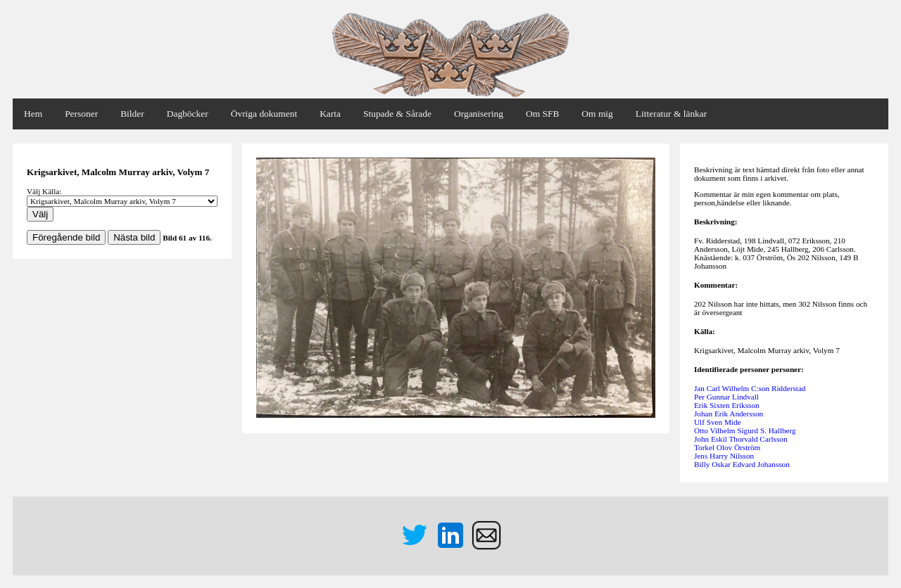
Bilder (132, 114)
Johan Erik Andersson (729, 414)
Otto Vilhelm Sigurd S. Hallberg (745, 430)
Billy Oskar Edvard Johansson (742, 464)
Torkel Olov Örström (727, 447)
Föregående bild (66, 237)
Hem (33, 114)
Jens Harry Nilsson (724, 456)
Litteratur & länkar (671, 114)
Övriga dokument (264, 114)
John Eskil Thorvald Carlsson (741, 439)
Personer (81, 114)
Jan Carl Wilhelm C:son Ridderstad (750, 388)
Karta (330, 114)
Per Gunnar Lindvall (726, 397)
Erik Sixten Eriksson (727, 405)
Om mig (597, 114)
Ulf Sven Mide (718, 422)
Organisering (479, 114)
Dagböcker (188, 114)
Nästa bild (134, 237)
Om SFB (542, 114)
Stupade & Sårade (397, 114)
